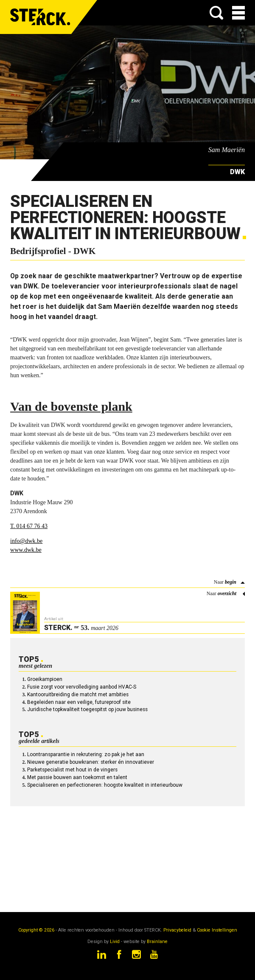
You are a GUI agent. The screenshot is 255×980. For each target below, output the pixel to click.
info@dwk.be (26, 541)
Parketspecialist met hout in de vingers (72, 770)
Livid (115, 942)
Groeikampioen (45, 679)
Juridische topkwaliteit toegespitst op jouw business (87, 709)
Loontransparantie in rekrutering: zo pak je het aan (86, 754)
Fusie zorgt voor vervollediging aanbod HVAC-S (82, 687)
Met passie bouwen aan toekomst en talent (77, 777)
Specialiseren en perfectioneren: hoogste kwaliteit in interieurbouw (105, 785)
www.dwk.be (26, 550)
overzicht (227, 593)
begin (231, 582)
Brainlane (157, 942)
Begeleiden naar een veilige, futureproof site (79, 702)
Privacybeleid (177, 930)
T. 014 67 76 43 (29, 526)
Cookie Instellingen (217, 930)
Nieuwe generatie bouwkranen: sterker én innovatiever (91, 762)
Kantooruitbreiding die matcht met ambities (78, 695)
